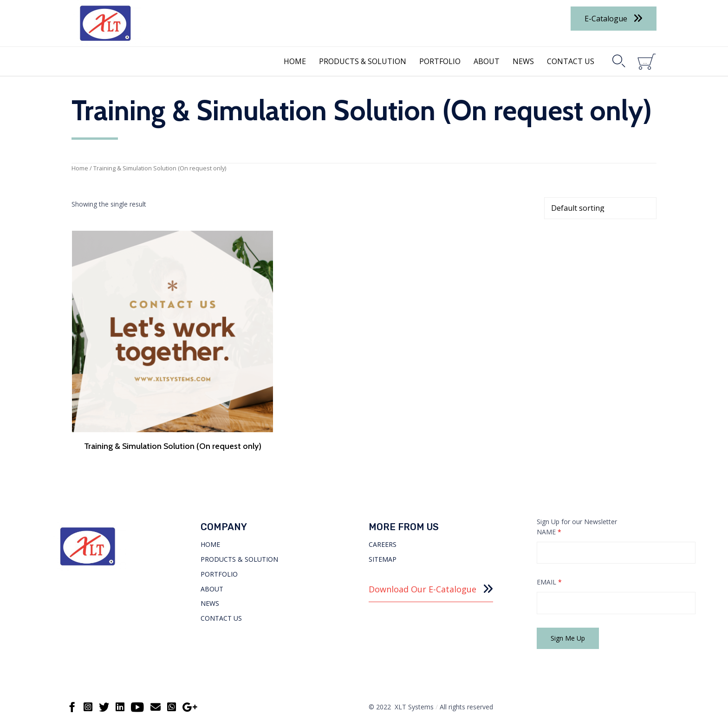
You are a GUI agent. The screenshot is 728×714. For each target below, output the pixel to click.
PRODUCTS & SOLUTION (363, 61)
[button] (614, 18)
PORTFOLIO (440, 61)
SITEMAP (383, 545)
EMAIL (549, 568)
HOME (295, 61)
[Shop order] (600, 208)
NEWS (523, 61)
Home (80, 168)
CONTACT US (571, 61)
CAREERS (383, 530)
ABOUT (487, 61)
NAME (549, 518)
